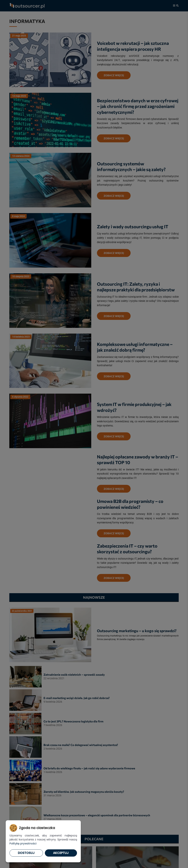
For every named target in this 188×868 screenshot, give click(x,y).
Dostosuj (26, 853)
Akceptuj (61, 853)
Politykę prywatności (23, 843)
